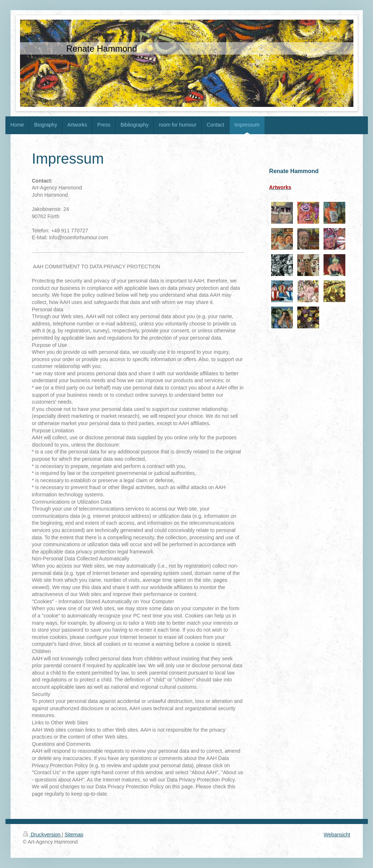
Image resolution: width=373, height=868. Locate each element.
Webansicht (337, 835)
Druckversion (42, 835)
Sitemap (74, 835)
